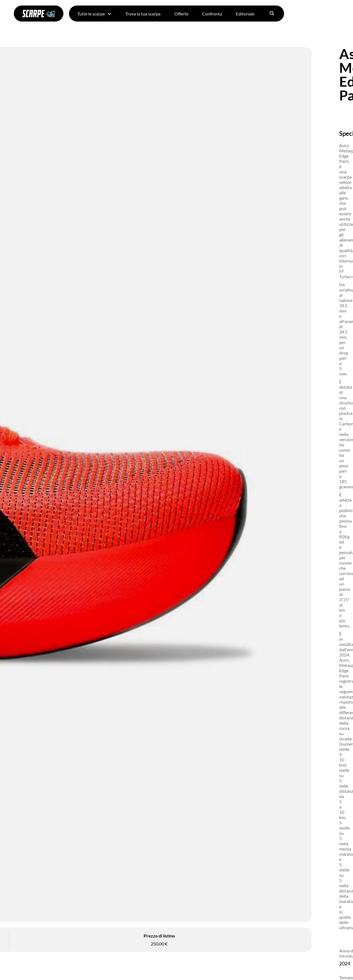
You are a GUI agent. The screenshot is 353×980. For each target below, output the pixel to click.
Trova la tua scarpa (143, 14)
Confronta (212, 14)
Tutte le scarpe (94, 14)
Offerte (181, 14)
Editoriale (245, 14)
